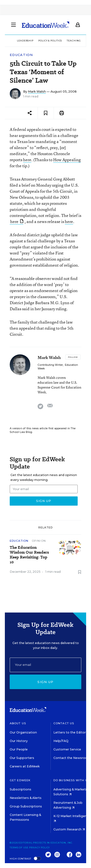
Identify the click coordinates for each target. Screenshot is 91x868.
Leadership (25, 41)
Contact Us (64, 723)
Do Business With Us (71, 780)
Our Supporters (22, 758)
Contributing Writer (50, 365)
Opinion (39, 541)
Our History (19, 741)
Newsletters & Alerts (26, 798)
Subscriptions (21, 789)
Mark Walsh (37, 92)
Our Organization (23, 732)
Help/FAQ (61, 741)
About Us (18, 723)
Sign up (45, 682)
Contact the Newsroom (72, 758)
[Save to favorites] (46, 113)
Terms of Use (19, 848)
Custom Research (69, 829)
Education (21, 55)
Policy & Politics (50, 41)
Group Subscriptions (26, 806)
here (27, 160)
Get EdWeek (20, 780)
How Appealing (67, 160)
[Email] (45, 665)
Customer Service (67, 749)
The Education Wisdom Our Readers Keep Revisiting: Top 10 (29, 555)
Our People (19, 749)
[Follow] (73, 357)
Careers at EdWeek (25, 766)
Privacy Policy (40, 848)
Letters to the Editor (70, 732)
